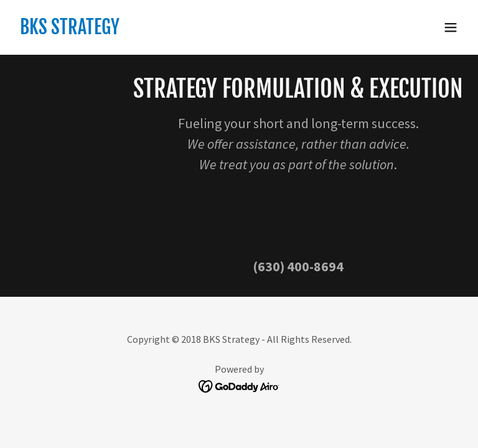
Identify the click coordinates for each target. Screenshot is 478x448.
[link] (70, 30)
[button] (451, 27)
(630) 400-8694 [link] (298, 266)
